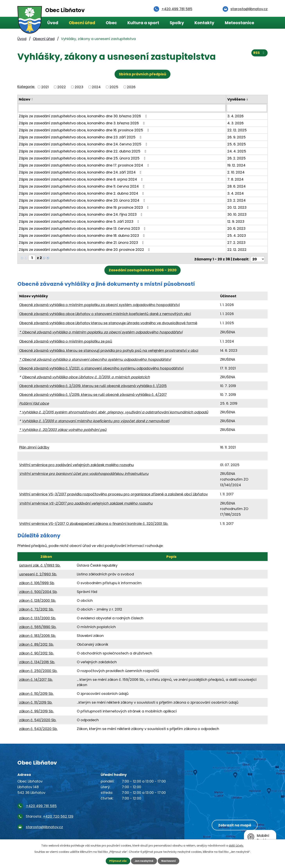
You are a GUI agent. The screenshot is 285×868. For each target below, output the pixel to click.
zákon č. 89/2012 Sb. (36, 643)
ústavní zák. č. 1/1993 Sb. (40, 564)
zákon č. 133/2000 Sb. (38, 617)
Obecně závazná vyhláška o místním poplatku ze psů (66, 340)
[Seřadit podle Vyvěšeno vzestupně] (248, 98)
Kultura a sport (143, 23)
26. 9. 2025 (237, 137)
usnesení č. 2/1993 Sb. (38, 573)
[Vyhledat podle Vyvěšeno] (247, 108)
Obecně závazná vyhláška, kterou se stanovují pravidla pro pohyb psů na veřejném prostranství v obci (109, 349)
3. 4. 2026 (236, 116)
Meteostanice (239, 23)
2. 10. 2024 (236, 172)
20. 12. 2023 (237, 207)
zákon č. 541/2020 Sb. (38, 718)
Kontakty (204, 23)
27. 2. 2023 (237, 242)
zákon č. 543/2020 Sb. (38, 727)
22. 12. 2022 (237, 249)
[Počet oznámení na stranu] (258, 258)
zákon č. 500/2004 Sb (38, 590)
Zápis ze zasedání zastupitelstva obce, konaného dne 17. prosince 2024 (85, 165)
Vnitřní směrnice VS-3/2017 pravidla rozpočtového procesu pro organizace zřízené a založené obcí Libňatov (113, 493)
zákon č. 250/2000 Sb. (38, 669)
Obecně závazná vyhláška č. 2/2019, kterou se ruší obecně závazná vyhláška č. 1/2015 (93, 384)
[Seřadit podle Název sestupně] (32, 100)
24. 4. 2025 (237, 151)
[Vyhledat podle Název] (122, 108)
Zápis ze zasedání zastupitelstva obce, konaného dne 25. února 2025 (83, 158)
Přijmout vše (117, 861)
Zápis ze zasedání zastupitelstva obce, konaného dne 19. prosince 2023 (84, 207)
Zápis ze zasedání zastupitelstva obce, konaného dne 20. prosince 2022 (85, 249)
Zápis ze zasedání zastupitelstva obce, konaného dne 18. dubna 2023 (82, 235)
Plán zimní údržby (34, 446)
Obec (111, 23)
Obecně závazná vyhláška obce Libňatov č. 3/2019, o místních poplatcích (86, 375)
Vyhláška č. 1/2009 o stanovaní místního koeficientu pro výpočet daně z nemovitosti (96, 419)
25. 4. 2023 (237, 235)
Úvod (53, 23)
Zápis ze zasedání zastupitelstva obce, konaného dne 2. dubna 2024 (82, 193)
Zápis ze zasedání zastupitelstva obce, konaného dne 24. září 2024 (81, 172)
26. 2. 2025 (237, 158)
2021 (45, 87)
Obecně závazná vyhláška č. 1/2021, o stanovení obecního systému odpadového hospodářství (101, 367)
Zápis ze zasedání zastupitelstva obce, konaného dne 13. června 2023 (83, 228)
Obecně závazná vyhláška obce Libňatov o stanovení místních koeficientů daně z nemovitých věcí (105, 312)
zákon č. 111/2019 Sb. (36, 701)
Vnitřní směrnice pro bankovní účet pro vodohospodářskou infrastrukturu (84, 472)
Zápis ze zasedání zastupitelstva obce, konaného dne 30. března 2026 (83, 116)
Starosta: (50, 815)
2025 (114, 87)
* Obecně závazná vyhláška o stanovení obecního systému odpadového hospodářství (95, 358)
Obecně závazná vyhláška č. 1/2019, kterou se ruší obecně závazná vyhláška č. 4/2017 (93, 393)
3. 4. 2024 (236, 193)
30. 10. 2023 (237, 214)
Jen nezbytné (144, 861)
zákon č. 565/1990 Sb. (38, 625)
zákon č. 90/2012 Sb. (36, 652)
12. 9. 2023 (236, 221)
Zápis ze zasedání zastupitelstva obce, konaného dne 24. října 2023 (81, 214)
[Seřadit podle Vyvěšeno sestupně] (248, 100)
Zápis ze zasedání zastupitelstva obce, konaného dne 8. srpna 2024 (82, 179)
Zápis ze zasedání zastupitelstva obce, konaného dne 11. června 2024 (82, 186)
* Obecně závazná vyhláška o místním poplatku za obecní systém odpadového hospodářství (101, 331)
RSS (259, 54)
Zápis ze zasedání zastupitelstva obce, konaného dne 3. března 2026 (82, 123)
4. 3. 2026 (236, 123)
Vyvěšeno (237, 99)
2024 (96, 87)
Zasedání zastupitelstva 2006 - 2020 (143, 268)
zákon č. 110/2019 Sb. (36, 692)
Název (25, 99)
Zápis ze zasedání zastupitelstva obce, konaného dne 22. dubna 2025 (83, 151)
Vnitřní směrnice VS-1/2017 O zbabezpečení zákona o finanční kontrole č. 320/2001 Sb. (94, 522)
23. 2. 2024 (237, 200)
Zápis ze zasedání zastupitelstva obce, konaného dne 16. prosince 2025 (85, 130)
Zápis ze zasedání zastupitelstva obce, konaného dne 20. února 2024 (83, 200)
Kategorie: (26, 87)
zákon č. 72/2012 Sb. (36, 608)
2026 (131, 87)
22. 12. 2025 (237, 130)
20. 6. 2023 (237, 228)
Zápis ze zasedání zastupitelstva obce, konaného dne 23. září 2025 (81, 137)
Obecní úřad (82, 23)
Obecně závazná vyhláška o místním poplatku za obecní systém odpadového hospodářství (99, 303)
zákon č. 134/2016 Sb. (37, 660)
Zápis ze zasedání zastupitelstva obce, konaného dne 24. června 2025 (84, 144)
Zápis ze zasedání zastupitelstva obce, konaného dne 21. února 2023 (82, 242)
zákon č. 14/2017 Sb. (36, 678)
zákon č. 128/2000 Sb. (38, 599)
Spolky (177, 23)
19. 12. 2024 (237, 165)
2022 (62, 87)
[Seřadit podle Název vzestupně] (32, 98)
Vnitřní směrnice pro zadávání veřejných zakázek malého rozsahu (76, 463)
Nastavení (170, 861)
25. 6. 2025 (237, 144)
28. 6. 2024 (237, 186)
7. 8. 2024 (236, 179)
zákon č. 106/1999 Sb (37, 581)
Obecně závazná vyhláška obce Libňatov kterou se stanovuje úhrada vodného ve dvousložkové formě (108, 321)
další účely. (236, 845)
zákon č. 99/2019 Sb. (36, 710)
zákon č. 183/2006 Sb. (38, 634)
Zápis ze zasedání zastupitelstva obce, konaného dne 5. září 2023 (80, 221)
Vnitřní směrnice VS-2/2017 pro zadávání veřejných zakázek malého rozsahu (86, 502)
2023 (79, 87)
